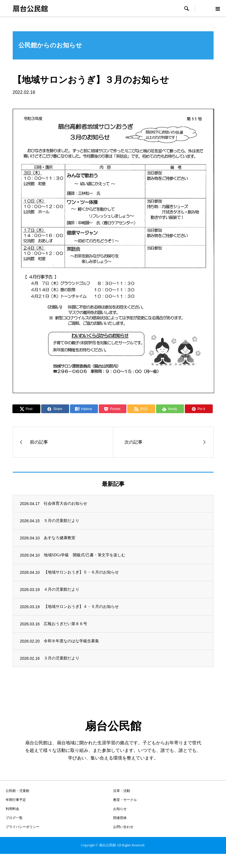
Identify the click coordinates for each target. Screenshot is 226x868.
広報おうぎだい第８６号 (65, 624)
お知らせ (120, 809)
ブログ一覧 (14, 818)
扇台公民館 (30, 8)
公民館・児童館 (17, 791)
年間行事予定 (16, 800)
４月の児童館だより (62, 589)
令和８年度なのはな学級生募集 (71, 641)
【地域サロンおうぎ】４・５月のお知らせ (81, 607)
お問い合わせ (123, 827)
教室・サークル (125, 800)
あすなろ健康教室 (60, 538)
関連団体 (120, 818)
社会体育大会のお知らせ (65, 503)
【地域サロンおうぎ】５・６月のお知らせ (81, 572)
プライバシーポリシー (23, 827)
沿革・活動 (122, 791)
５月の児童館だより (62, 521)
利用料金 (12, 809)
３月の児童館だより (62, 658)
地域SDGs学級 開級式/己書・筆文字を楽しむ (85, 555)
